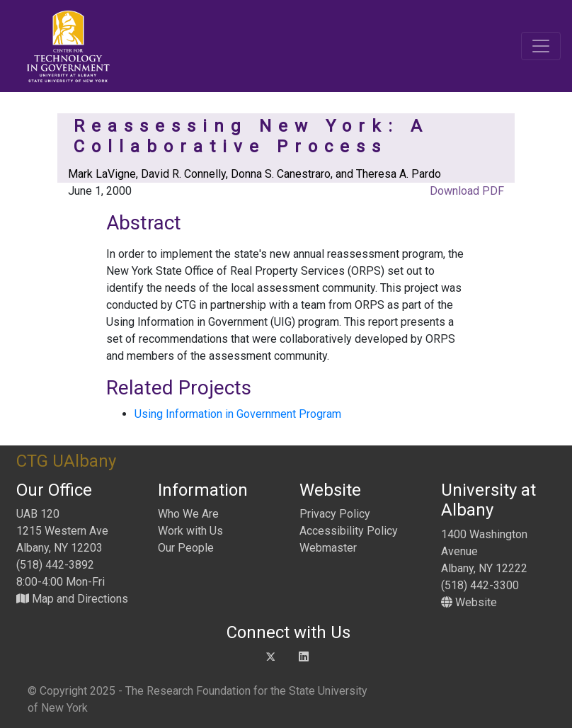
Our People (186, 548)
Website (469, 602)
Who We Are (188, 514)
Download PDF (465, 191)
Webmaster (328, 548)
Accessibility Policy (349, 531)
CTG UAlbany (66, 461)
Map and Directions (72, 599)
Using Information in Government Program (238, 414)
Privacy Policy (335, 514)
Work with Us (190, 531)
